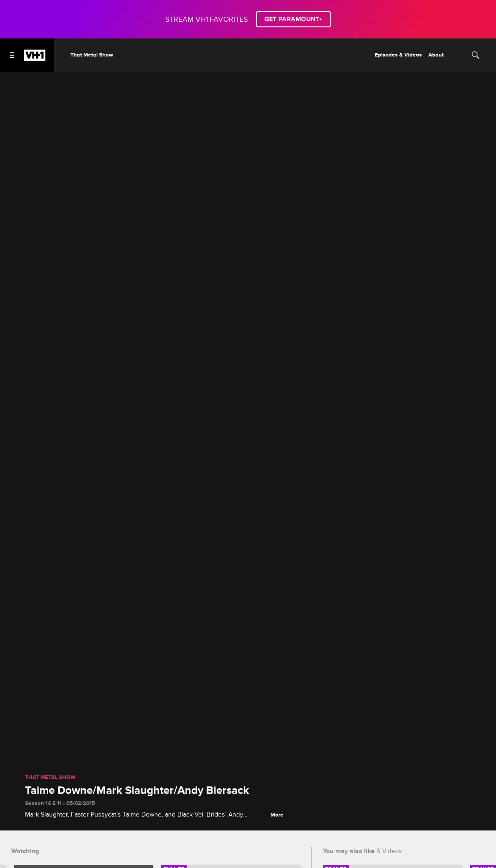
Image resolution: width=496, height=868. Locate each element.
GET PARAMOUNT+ (293, 19)
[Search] (476, 55)
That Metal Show (50, 778)
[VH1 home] (35, 58)
